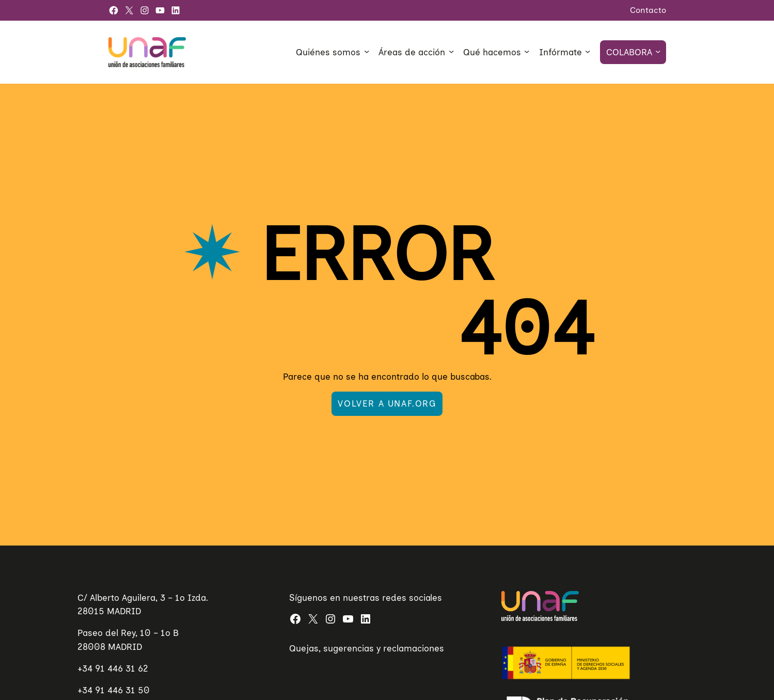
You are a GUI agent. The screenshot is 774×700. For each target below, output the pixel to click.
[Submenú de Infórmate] (588, 51)
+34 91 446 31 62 (113, 668)
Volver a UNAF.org (387, 403)
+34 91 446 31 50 (114, 690)
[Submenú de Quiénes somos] (367, 51)
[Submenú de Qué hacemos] (527, 51)
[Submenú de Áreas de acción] (451, 51)
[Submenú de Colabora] (658, 51)
